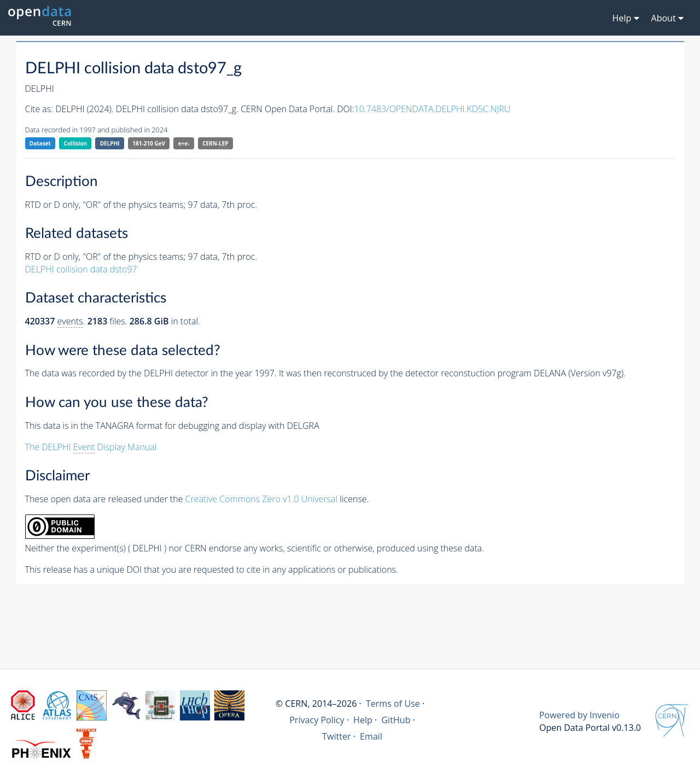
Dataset (40, 143)
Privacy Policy (317, 720)
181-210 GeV (149, 143)
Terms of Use (393, 704)
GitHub (396, 720)
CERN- (215, 144)
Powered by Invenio (579, 715)
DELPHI (110, 143)
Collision (76, 143)
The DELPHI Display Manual (91, 447)
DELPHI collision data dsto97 (81, 269)
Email (371, 736)
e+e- (184, 143)
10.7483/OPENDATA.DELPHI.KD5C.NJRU (433, 109)
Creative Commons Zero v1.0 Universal (262, 499)
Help (363, 720)
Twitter (337, 736)
